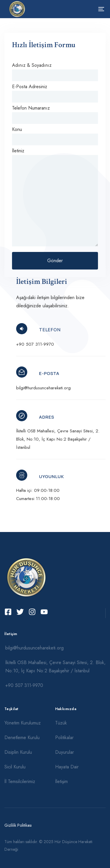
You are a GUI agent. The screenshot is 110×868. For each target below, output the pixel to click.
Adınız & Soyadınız (55, 71)
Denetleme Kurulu (22, 737)
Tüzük (61, 723)
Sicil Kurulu (15, 767)
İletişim (61, 781)
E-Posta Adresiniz (55, 93)
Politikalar (64, 737)
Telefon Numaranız (55, 114)
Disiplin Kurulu (18, 752)
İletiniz (55, 197)
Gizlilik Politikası (18, 825)
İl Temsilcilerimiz (20, 781)
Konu (55, 136)
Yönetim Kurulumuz (23, 723)
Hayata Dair (67, 767)
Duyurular (65, 752)
